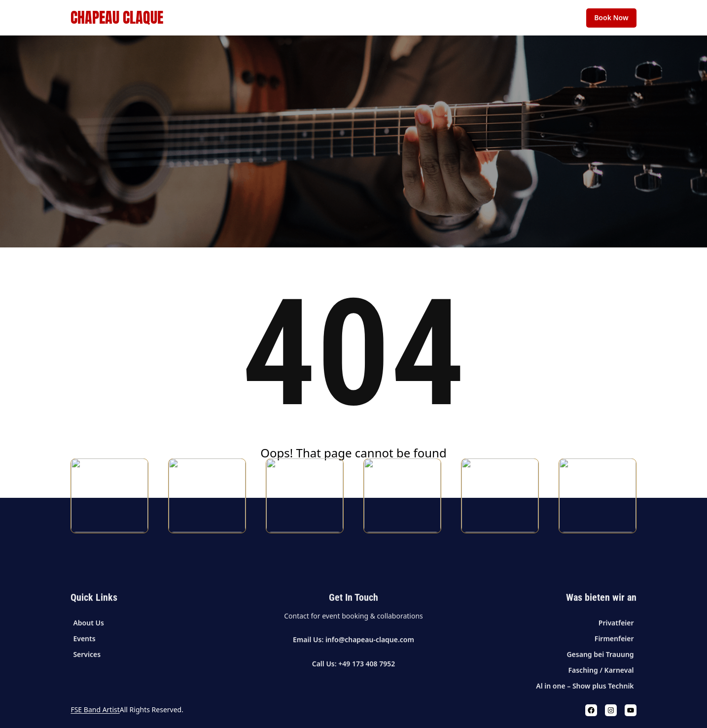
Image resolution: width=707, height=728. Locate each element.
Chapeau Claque (117, 17)
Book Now (611, 17)
